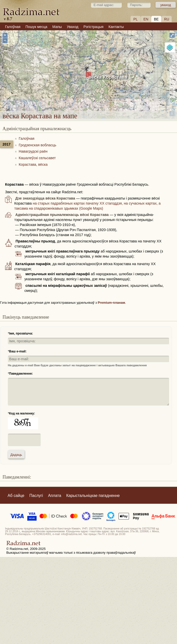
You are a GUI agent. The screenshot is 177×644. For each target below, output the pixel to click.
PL (135, 19)
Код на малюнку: (22, 413)
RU (167, 19)
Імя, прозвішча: (21, 333)
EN (146, 19)
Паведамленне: (21, 374)
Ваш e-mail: (18, 351)
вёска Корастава (108, 77)
